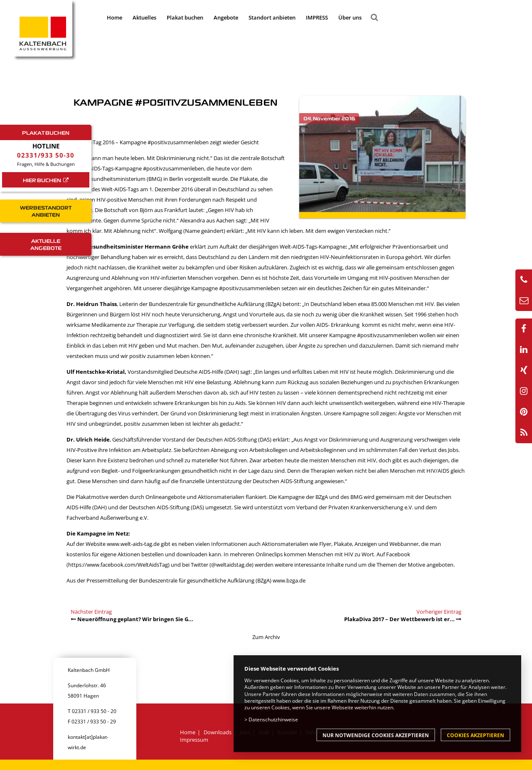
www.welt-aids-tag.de (133, 544)
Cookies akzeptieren (475, 735)
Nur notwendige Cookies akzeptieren (376, 735)
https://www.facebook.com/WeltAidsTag (118, 565)
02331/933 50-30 (46, 155)
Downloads (218, 732)
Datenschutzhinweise (273, 719)
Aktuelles (144, 17)
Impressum (194, 740)
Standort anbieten (272, 17)
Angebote (226, 17)
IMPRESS (317, 17)
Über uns (350, 17)
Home (115, 17)
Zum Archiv (266, 637)
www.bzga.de (289, 580)
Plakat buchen (185, 17)
